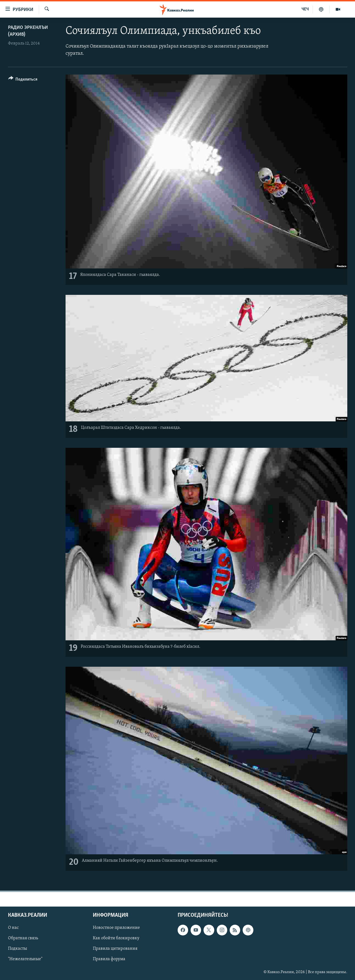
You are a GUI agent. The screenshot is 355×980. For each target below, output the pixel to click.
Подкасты (17, 949)
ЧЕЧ (305, 9)
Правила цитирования (115, 949)
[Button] (23, 80)
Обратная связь (23, 938)
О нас (13, 928)
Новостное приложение (116, 928)
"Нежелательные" (25, 959)
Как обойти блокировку (116, 938)
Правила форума (109, 959)
